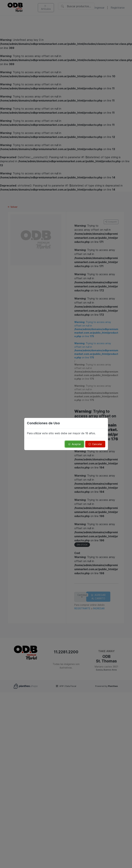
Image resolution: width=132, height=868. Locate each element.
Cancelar (95, 444)
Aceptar (74, 444)
